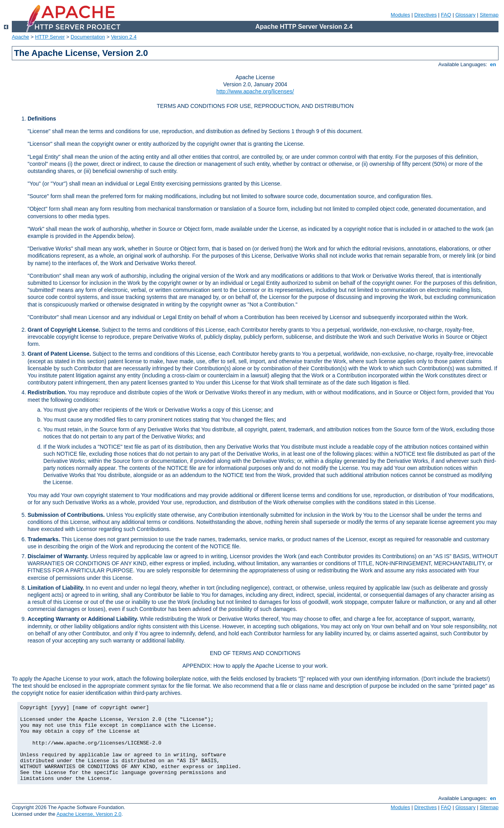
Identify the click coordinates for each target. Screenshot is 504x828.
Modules (400, 15)
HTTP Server (50, 37)
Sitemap (489, 15)
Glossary (465, 15)
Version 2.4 (124, 37)
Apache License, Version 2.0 (89, 814)
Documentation (88, 37)
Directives (425, 15)
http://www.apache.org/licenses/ (255, 91)
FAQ (446, 15)
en (493, 64)
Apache (20, 37)
